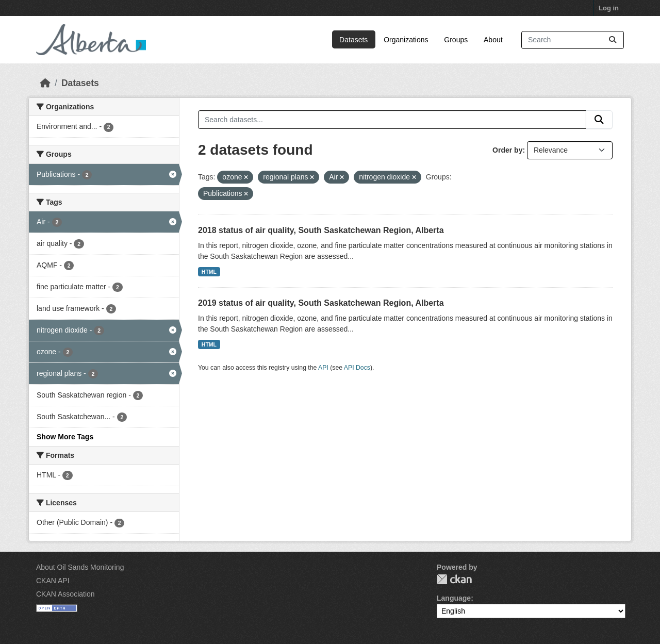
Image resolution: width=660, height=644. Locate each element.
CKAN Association (65, 594)
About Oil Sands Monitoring (80, 567)
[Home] (45, 83)
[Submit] (613, 40)
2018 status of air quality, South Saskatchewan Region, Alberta (321, 230)
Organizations (406, 40)
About (493, 40)
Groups (456, 40)
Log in (609, 8)
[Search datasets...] (573, 40)
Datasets (353, 40)
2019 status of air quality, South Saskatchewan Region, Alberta (321, 303)
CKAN (454, 579)
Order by (507, 150)
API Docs (357, 368)
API (323, 368)
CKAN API (53, 581)
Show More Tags (65, 437)
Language (454, 598)
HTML (209, 272)
